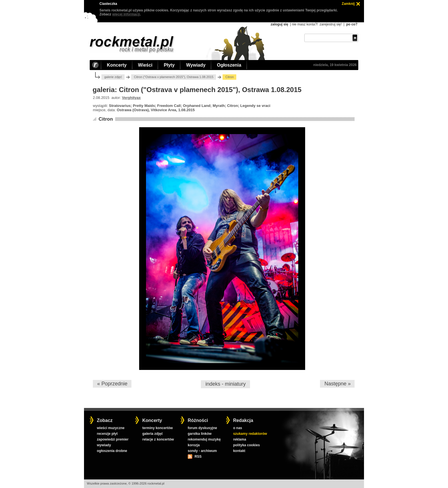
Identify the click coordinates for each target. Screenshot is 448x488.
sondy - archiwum (202, 451)
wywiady (104, 445)
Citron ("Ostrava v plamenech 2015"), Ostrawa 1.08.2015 (174, 77)
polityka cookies (246, 445)
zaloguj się (279, 24)
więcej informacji (126, 14)
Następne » (337, 384)
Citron (106, 119)
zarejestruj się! (330, 24)
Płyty (169, 65)
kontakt (239, 451)
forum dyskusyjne (202, 428)
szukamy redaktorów (250, 434)
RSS (198, 457)
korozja (194, 445)
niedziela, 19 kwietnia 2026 (335, 65)
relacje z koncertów (158, 439)
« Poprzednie (112, 384)
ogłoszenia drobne (112, 451)
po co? (352, 24)
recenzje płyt (107, 434)
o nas (238, 428)
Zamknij (348, 4)
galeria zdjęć (153, 434)
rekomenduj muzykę (204, 439)
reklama (240, 439)
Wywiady (196, 65)
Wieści (145, 65)
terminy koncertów (158, 428)
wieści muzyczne (111, 428)
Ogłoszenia (229, 65)
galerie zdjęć (113, 77)
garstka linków (200, 434)
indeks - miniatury (226, 384)
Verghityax (131, 98)
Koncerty (117, 65)
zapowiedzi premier (113, 439)
